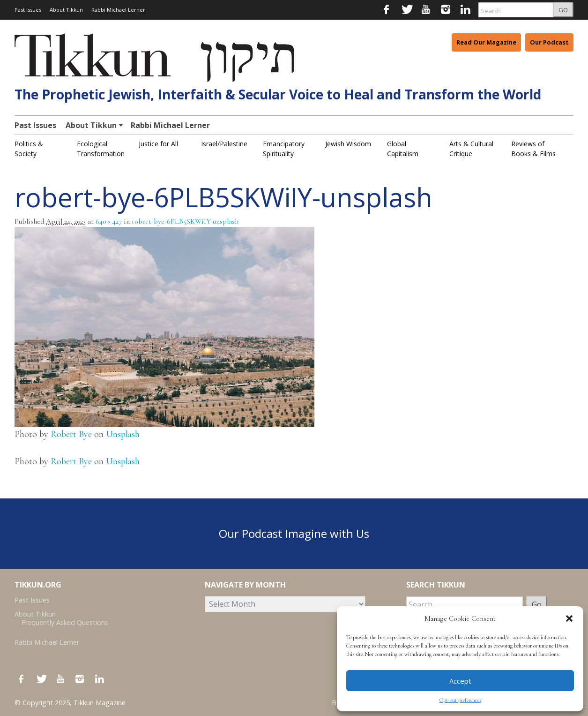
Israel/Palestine (224, 144)
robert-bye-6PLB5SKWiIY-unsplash (185, 221)
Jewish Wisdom (348, 144)
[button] (569, 618)
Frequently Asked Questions (65, 622)
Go (537, 604)
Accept (460, 681)
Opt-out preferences (460, 700)
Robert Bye (71, 434)
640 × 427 (109, 221)
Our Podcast (549, 42)
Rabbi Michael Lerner (118, 10)
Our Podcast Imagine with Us (294, 533)
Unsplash (123, 434)
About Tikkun (66, 10)
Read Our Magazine (486, 42)
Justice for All (158, 144)
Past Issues (28, 10)
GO (563, 10)
